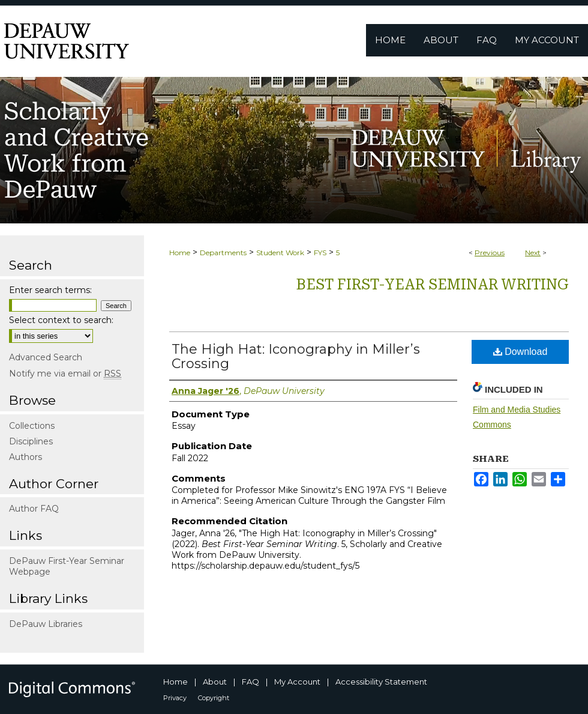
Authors (25, 457)
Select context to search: (61, 320)
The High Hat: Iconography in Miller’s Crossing (296, 356)
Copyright (214, 698)
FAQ (250, 682)
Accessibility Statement (381, 682)
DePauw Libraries (46, 624)
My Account (297, 682)
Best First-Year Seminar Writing (432, 285)
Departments (223, 253)
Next (533, 253)
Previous (490, 253)
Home (180, 253)
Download (520, 352)
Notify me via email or (65, 374)
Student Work (280, 253)
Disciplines (31, 441)
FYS (320, 253)
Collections (32, 426)
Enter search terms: (50, 290)
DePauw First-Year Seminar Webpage (67, 566)
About (215, 682)
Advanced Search (46, 357)
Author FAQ (34, 509)
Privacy (175, 698)
